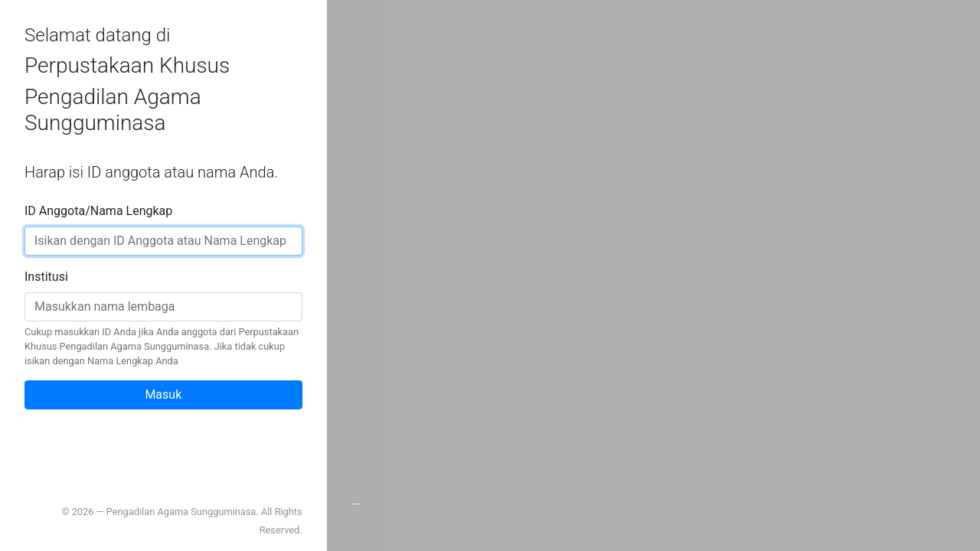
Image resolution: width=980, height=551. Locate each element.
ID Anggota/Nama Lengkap (98, 211)
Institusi (46, 277)
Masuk (163, 395)
